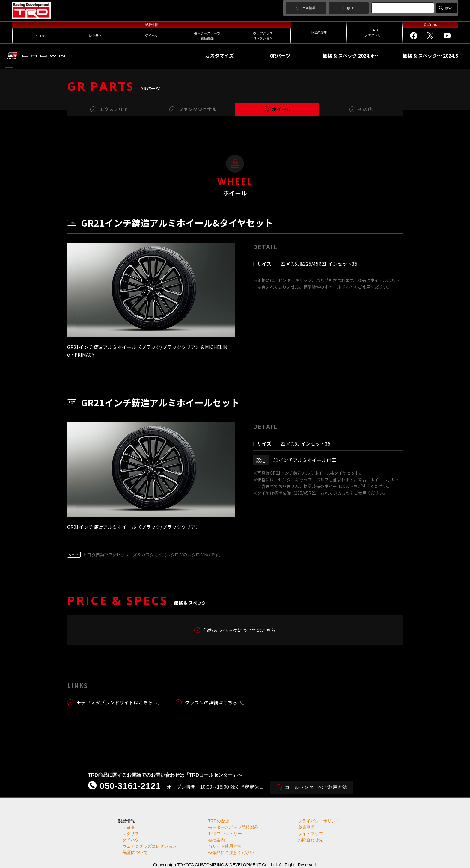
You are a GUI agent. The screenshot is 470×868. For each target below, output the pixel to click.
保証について (135, 852)
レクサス (131, 834)
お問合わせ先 (311, 840)
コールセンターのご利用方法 (316, 787)
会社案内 (216, 840)
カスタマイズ (219, 55)
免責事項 (306, 827)
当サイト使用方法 (225, 846)
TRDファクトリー (225, 834)
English (349, 8)
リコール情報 (306, 8)
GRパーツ (280, 55)
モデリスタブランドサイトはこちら (118, 702)
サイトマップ (311, 834)
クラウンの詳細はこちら (214, 702)
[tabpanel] (151, 290)
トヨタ (129, 827)
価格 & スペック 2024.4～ (350, 55)
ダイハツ (131, 840)
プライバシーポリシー (319, 821)
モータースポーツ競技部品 (233, 827)
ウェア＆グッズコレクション (150, 846)
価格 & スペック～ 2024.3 (430, 55)
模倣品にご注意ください (231, 852)
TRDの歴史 (219, 821)
